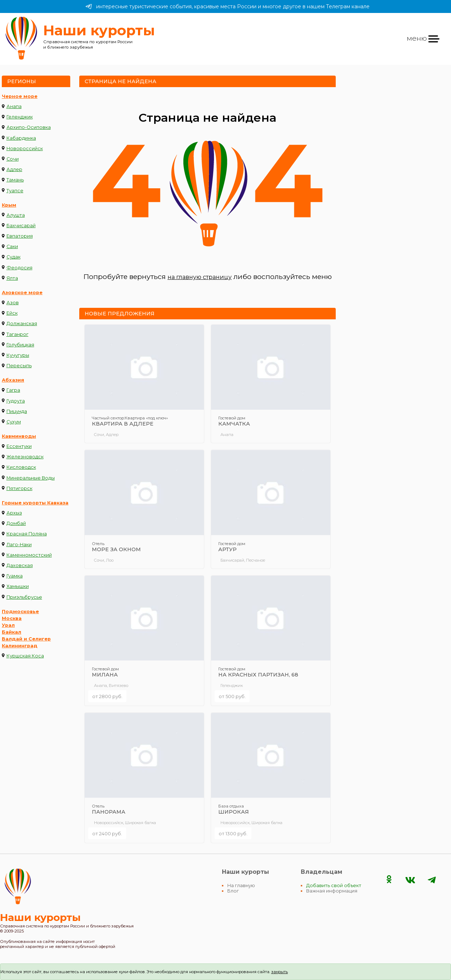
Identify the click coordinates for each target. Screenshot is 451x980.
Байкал (12, 632)
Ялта (12, 278)
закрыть (280, 972)
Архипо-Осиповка (29, 127)
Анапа (14, 106)
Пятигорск (19, 488)
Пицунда (17, 411)
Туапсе (15, 191)
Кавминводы (19, 436)
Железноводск (25, 457)
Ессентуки (19, 446)
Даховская (20, 565)
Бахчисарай (21, 226)
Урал (8, 625)
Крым (9, 205)
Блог (233, 891)
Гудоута (16, 401)
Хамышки (18, 586)
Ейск (12, 313)
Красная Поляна (27, 534)
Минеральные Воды (31, 478)
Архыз (14, 513)
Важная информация (332, 891)
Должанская (22, 323)
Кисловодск (21, 467)
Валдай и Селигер (26, 639)
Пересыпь (19, 366)
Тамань (15, 180)
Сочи (13, 159)
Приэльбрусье (24, 597)
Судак (14, 257)
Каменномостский (29, 555)
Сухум (14, 422)
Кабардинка (21, 138)
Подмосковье (20, 612)
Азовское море (22, 293)
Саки (12, 246)
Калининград (20, 646)
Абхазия (13, 380)
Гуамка (15, 576)
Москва (12, 618)
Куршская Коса (25, 656)
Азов (13, 303)
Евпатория (20, 236)
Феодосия (19, 268)
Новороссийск (25, 149)
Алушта (16, 215)
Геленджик (20, 117)
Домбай (16, 523)
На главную (241, 885)
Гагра (13, 390)
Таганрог (17, 334)
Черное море (20, 96)
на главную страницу (200, 277)
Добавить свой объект (334, 885)
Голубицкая (20, 345)
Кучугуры (18, 355)
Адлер (14, 169)
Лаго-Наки (19, 545)
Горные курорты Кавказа (35, 503)
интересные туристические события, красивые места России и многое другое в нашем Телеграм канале (227, 6)
